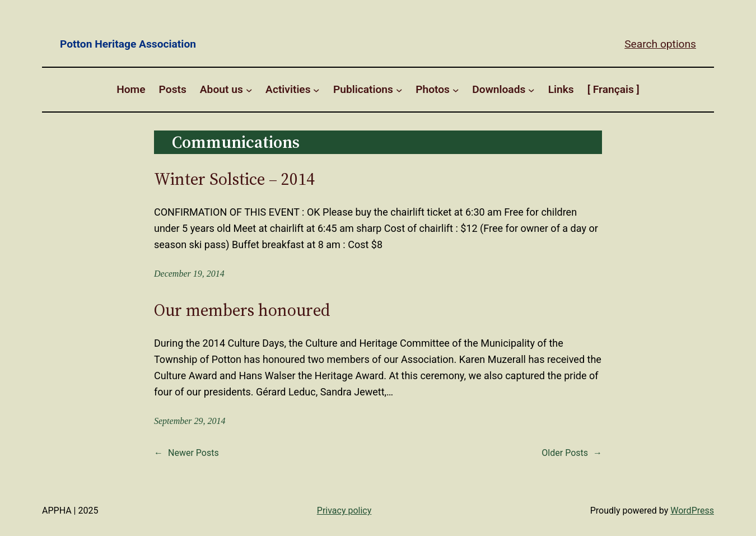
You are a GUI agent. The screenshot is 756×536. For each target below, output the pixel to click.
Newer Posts (186, 453)
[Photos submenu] (456, 90)
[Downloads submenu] (531, 90)
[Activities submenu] (316, 90)
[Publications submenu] (399, 90)
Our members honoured (242, 310)
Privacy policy (344, 511)
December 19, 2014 (189, 274)
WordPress (692, 511)
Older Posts (572, 453)
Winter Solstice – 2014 (234, 179)
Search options (660, 44)
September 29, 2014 (190, 421)
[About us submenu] (249, 90)
